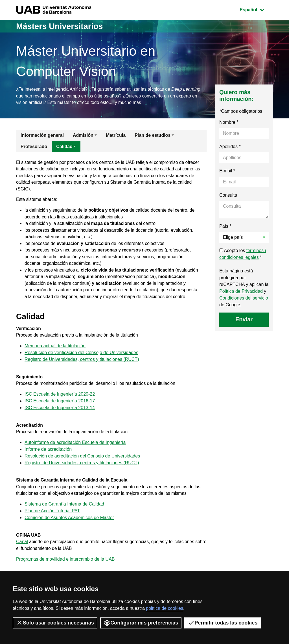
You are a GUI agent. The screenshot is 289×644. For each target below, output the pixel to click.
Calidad (64, 147)
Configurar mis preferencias (141, 623)
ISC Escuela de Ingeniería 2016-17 (60, 414)
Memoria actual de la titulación (55, 358)
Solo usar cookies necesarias (55, 623)
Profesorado (34, 147)
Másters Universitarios (62, 26)
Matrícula (116, 136)
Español (256, 9)
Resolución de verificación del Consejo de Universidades (81, 364)
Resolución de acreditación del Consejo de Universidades (82, 470)
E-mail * (227, 171)
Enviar (244, 320)
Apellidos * (230, 147)
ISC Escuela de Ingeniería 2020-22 (60, 407)
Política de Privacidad (241, 292)
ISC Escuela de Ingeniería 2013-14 (60, 420)
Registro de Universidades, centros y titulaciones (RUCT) (82, 371)
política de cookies (165, 608)
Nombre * (229, 123)
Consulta (228, 196)
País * (225, 227)
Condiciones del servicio (244, 299)
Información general (42, 136)
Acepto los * (243, 254)
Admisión (83, 136)
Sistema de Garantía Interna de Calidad (64, 519)
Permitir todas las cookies (223, 623)
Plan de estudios (153, 136)
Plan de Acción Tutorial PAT (52, 525)
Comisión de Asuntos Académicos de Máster (69, 532)
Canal (22, 557)
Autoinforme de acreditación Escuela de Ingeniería (75, 456)
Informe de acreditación (48, 463)
